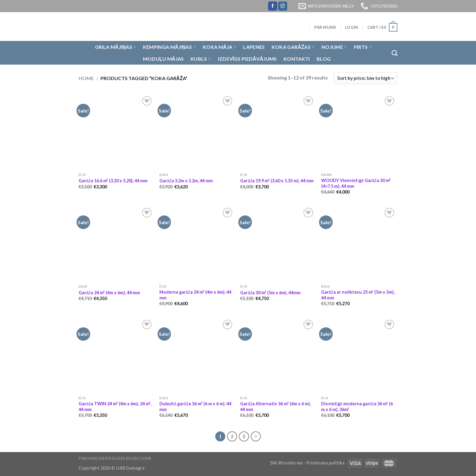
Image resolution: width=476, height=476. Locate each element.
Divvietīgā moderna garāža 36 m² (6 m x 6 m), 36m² (357, 407)
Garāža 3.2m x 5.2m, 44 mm (186, 181)
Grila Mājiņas (116, 47)
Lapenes (254, 47)
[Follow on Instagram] (283, 6)
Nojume (334, 47)
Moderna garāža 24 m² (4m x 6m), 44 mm (195, 295)
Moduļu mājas (163, 59)
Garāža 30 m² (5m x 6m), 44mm (270, 293)
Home (86, 78)
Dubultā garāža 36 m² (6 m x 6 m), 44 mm (195, 407)
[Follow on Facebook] (273, 6)
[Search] (394, 53)
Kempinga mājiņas (170, 47)
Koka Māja (220, 47)
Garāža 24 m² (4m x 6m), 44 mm (109, 293)
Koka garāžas (293, 47)
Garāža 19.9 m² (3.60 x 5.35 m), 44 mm (277, 181)
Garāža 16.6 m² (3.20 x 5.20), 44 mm (113, 181)
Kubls (201, 59)
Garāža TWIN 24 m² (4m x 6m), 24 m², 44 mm (115, 407)
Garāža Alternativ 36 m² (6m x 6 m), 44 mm (275, 407)
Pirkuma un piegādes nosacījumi (115, 459)
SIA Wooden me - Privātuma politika (308, 463)
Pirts (363, 47)
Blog (324, 59)
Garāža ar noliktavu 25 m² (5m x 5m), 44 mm (358, 295)
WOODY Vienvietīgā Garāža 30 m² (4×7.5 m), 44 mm (356, 183)
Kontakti (297, 59)
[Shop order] (365, 78)
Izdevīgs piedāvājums (247, 59)
